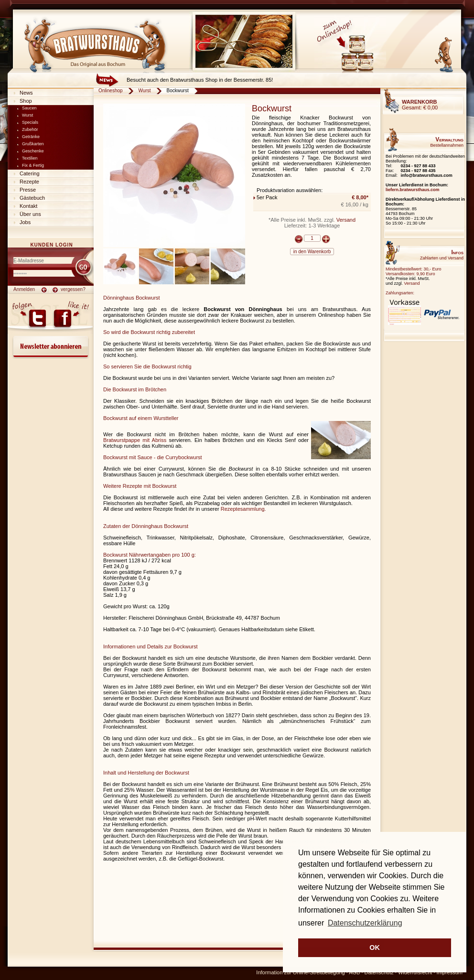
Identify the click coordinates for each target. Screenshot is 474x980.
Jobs (25, 222)
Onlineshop (111, 91)
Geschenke (33, 151)
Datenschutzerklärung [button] (365, 923)
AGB (354, 972)
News (26, 93)
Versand (346, 220)
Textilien (30, 158)
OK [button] (375, 948)
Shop (26, 101)
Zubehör (30, 129)
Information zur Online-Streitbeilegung (300, 972)
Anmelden (24, 289)
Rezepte (29, 182)
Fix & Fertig (33, 165)
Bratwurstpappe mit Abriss (135, 440)
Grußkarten (33, 144)
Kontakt (28, 206)
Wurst (27, 115)
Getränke (31, 137)
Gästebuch (32, 198)
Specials (30, 122)
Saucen (29, 108)
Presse (28, 190)
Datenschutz (379, 972)
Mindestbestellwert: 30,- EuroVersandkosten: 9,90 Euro (414, 271)
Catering (30, 173)
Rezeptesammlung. (243, 509)
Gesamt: (420, 105)
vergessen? (73, 289)
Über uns (30, 214)
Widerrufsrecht (415, 972)
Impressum (450, 972)
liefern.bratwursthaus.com (413, 190)
